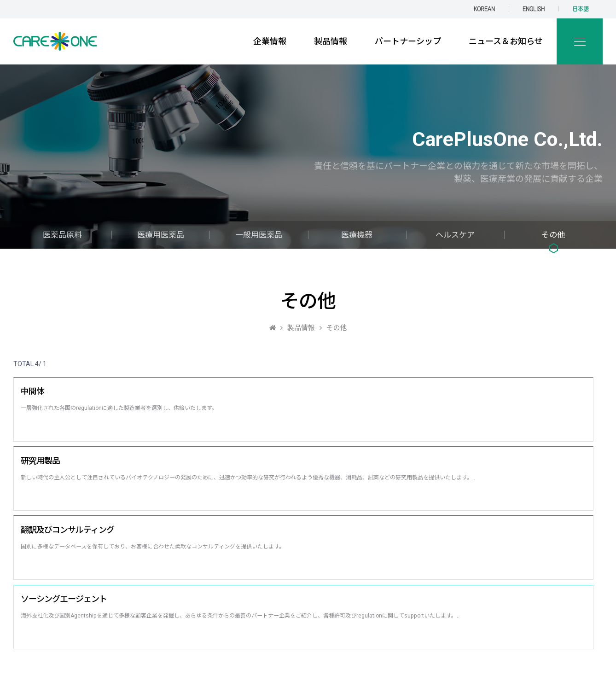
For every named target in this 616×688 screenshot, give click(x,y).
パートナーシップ (408, 41)
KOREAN (484, 9)
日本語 (581, 9)
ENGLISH (534, 9)
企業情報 (270, 41)
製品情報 (331, 41)
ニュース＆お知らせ (506, 41)
